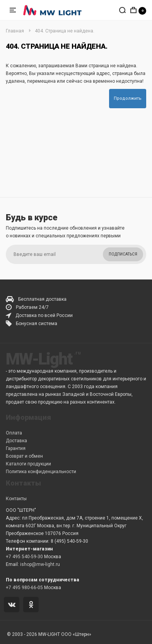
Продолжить (128, 98)
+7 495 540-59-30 (24, 557)
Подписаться (123, 254)
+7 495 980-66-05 (24, 588)
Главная (15, 31)
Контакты (16, 499)
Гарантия (16, 448)
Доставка (16, 441)
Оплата (14, 433)
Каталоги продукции (28, 464)
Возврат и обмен (24, 456)
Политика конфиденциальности (41, 472)
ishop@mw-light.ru (40, 564)
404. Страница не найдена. (65, 31)
